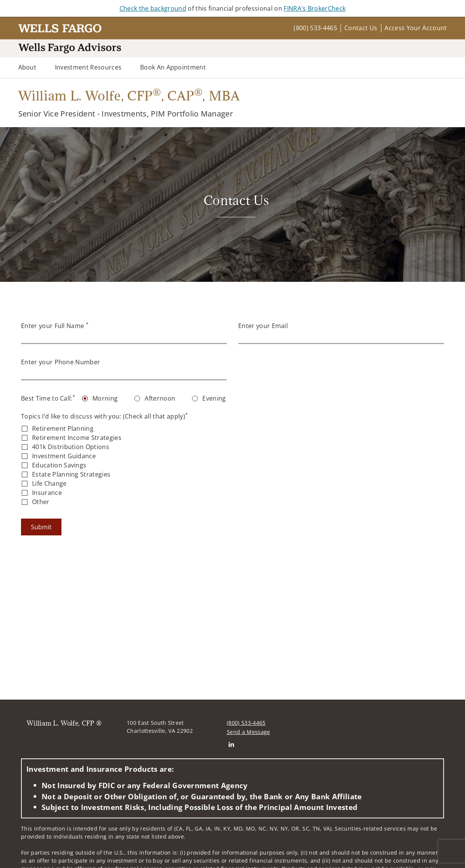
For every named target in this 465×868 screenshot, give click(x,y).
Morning (105, 398)
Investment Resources (88, 67)
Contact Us (361, 28)
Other (41, 502)
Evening (214, 398)
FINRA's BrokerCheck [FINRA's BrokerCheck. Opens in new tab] (315, 8)
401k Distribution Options (71, 447)
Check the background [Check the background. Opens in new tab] (153, 8)
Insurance (47, 493)
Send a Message (248, 732)
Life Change (49, 483)
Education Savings (59, 465)
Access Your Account (416, 28)
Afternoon (160, 398)
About (27, 67)
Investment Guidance (64, 456)
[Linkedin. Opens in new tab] (231, 744)
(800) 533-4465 (315, 28)
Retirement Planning (63, 428)
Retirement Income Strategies (77, 438)
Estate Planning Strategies (71, 474)
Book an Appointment (173, 67)
